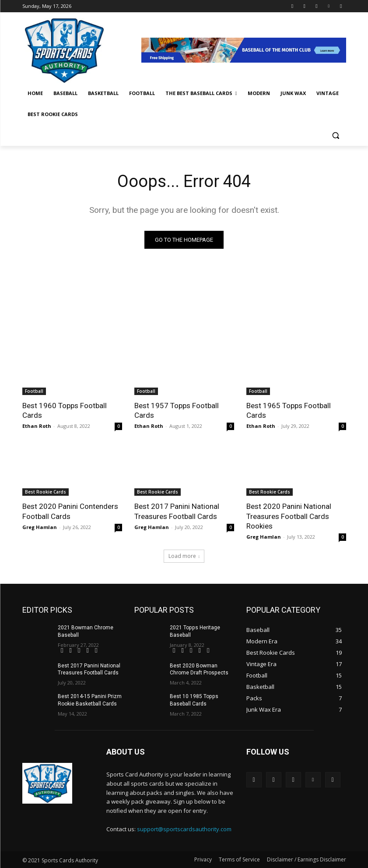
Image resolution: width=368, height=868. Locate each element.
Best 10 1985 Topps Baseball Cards (194, 700)
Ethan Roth (37, 426)
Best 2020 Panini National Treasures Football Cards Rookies (289, 516)
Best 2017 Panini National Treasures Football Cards (177, 511)
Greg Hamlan (40, 527)
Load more (184, 556)
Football (34, 391)
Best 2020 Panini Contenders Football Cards (70, 511)
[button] (336, 136)
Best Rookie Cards (46, 492)
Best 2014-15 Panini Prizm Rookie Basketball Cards (90, 700)
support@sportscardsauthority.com (184, 829)
